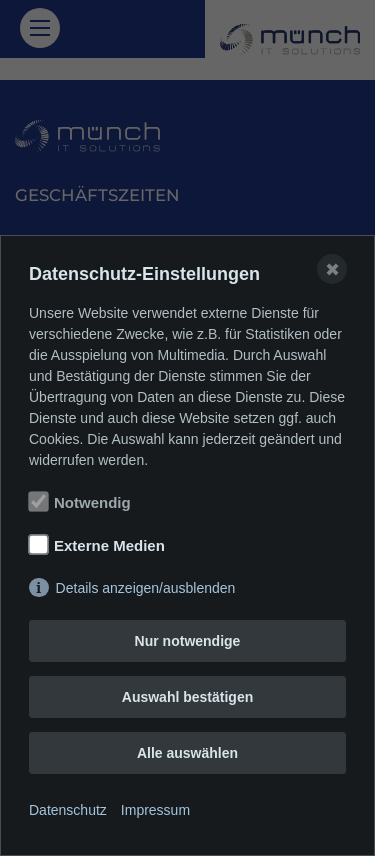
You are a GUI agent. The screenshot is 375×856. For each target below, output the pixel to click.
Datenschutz (68, 810)
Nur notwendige (188, 641)
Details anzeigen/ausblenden (146, 588)
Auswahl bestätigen (187, 697)
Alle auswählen (187, 753)
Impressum (155, 810)
